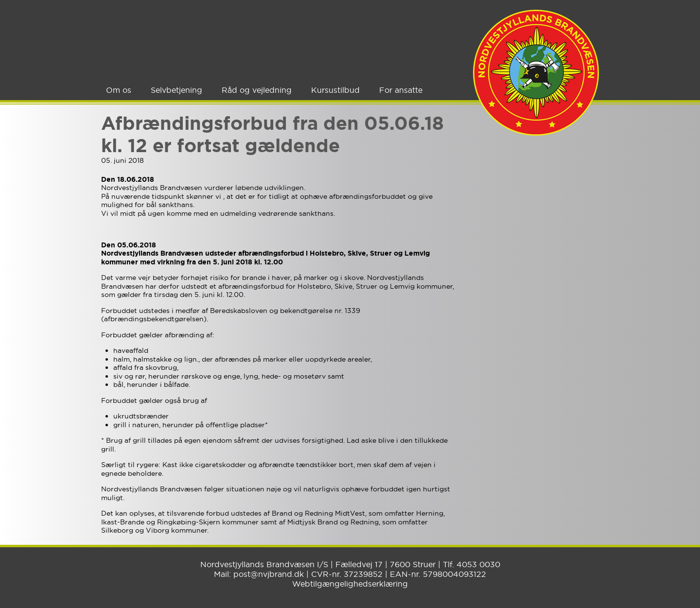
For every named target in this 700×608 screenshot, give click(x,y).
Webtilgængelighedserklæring (350, 584)
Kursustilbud (335, 90)
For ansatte (401, 90)
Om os (119, 90)
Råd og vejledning (257, 90)
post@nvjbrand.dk (269, 574)
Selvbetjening (176, 90)
